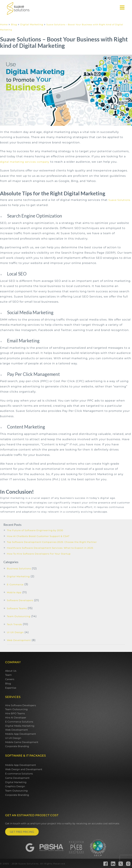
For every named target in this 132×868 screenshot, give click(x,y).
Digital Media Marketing (20, 726)
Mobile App (14, 592)
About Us (11, 671)
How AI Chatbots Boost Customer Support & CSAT (38, 536)
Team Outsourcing (19, 616)
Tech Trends (14, 624)
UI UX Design (15, 632)
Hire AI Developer (16, 718)
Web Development (19, 640)
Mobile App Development (21, 734)
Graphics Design (15, 786)
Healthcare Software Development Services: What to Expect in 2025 (50, 548)
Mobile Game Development (22, 742)
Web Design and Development (24, 769)
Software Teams (17, 608)
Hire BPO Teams (15, 713)
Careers (10, 679)
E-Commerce (15, 584)
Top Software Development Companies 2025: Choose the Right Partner (52, 542)
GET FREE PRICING (22, 832)
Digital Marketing (32, 24)
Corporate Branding (17, 746)
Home (4, 24)
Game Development (17, 778)
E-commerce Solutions (19, 774)
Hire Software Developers (21, 705)
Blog (14, 24)
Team (8, 675)
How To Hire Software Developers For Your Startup (39, 554)
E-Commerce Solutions (19, 722)
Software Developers (20, 600)
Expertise (11, 688)
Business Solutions (19, 568)
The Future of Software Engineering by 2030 (35, 530)
